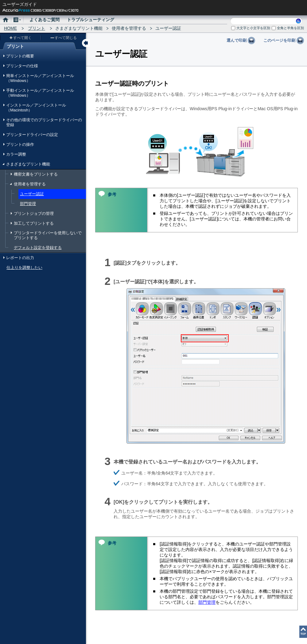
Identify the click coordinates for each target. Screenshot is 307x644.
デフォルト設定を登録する (38, 248)
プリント (37, 28)
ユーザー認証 (32, 194)
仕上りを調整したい (24, 268)
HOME (10, 28)
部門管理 (28, 204)
